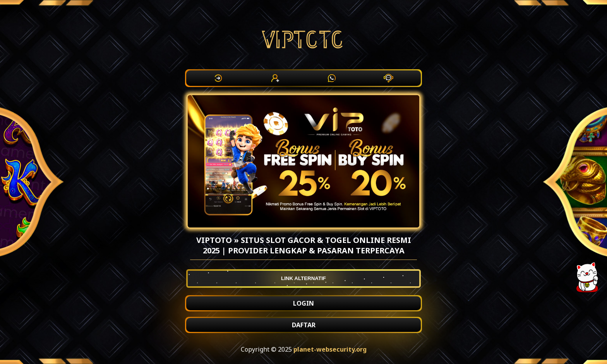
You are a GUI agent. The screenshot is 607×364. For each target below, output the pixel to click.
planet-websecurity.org (330, 349)
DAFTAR (304, 325)
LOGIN (303, 303)
